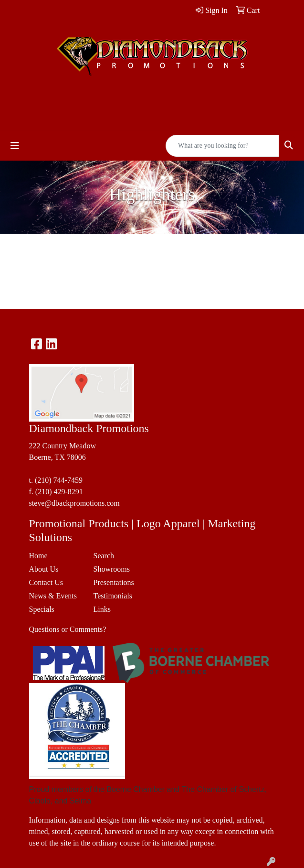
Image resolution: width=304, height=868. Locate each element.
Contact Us (46, 582)
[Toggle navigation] (15, 146)
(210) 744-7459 (59, 480)
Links (102, 609)
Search (104, 556)
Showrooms (112, 569)
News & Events (53, 596)
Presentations (114, 582)
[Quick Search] (222, 146)
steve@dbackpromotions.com (74, 503)
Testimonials (113, 596)
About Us (44, 569)
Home (38, 556)
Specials (42, 609)
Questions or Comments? (68, 629)
